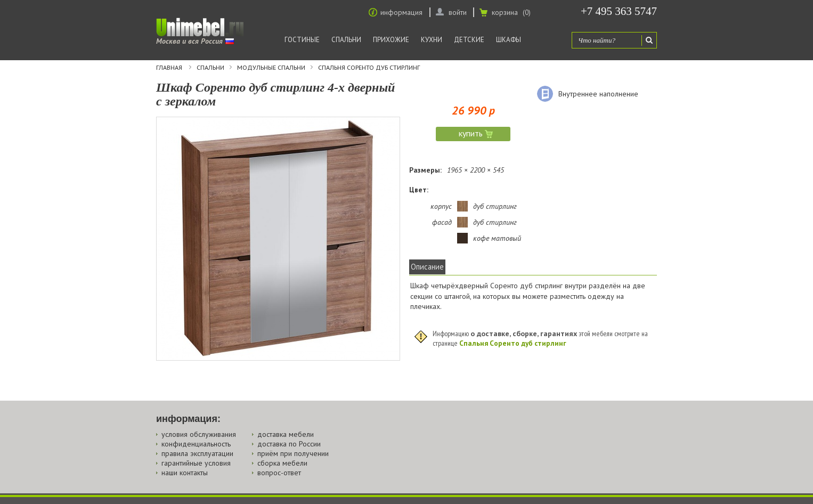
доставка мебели (286, 434)
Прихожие (391, 40)
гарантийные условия (196, 463)
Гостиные (302, 40)
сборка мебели (282, 463)
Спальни (346, 40)
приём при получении (293, 453)
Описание (427, 267)
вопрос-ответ (279, 473)
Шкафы (509, 40)
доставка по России (289, 444)
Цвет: (419, 190)
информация (401, 12)
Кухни (432, 40)
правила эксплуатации (197, 453)
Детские (469, 40)
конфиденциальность (196, 444)
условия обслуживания (199, 434)
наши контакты (185, 473)
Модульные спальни (271, 68)
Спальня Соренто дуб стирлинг (369, 68)
